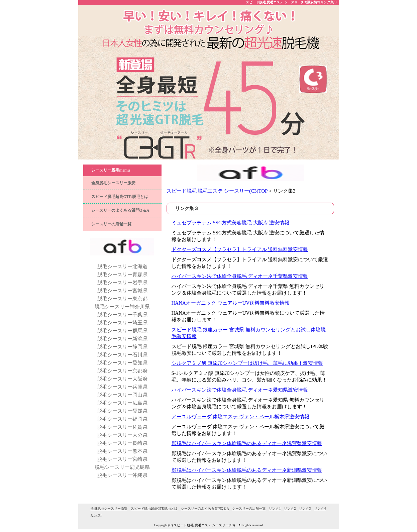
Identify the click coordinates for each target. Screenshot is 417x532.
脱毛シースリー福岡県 (122, 419)
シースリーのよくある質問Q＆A (120, 210)
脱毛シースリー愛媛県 (122, 411)
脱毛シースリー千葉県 (122, 315)
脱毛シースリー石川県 (122, 355)
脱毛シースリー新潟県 (122, 339)
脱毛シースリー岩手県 (122, 283)
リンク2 (290, 508)
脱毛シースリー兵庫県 (122, 387)
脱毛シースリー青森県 (122, 275)
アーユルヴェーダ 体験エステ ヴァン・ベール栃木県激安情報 (241, 417)
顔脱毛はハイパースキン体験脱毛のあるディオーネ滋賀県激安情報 (247, 443)
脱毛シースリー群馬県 (122, 331)
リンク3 (305, 508)
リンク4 (320, 508)
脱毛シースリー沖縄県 (122, 475)
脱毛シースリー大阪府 (122, 379)
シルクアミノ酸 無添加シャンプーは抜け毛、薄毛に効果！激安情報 (247, 363)
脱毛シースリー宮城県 (122, 291)
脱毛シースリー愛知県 (122, 363)
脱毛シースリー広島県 (122, 403)
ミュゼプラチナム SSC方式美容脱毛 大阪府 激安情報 (231, 223)
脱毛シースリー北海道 (122, 267)
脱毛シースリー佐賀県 (122, 427)
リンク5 (96, 515)
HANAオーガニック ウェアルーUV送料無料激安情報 (231, 303)
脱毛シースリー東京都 (122, 299)
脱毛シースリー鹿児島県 (122, 467)
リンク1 (275, 508)
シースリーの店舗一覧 (111, 224)
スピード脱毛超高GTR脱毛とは (120, 197)
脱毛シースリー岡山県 (122, 395)
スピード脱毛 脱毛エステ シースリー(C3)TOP (217, 191)
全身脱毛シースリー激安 (113, 183)
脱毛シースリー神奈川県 (122, 307)
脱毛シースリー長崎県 (122, 443)
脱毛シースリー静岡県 (122, 347)
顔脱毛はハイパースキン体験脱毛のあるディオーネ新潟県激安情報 (247, 470)
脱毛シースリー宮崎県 (122, 459)
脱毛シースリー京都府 (122, 371)
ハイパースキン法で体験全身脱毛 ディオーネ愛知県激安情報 (240, 390)
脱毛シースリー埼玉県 (122, 323)
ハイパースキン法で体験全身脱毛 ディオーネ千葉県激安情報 (240, 276)
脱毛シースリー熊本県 (122, 451)
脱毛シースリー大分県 (122, 435)
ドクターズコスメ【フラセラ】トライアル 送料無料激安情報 (240, 249)
